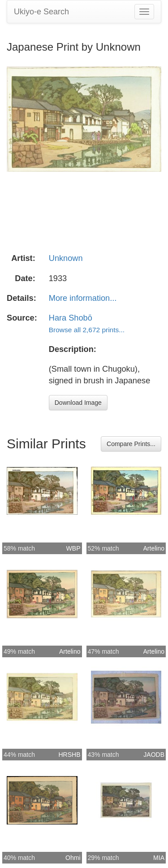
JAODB (154, 755)
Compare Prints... (131, 444)
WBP (73, 548)
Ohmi (73, 858)
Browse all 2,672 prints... (87, 330)
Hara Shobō (71, 318)
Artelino (154, 548)
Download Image (78, 403)
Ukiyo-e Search (41, 12)
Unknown (66, 258)
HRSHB (69, 755)
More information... (83, 298)
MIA (159, 858)
